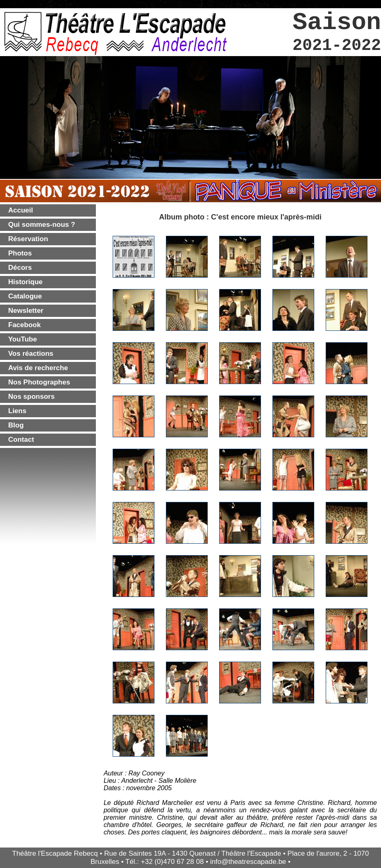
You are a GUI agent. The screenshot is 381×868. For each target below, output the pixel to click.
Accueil (20, 210)
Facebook (24, 325)
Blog (16, 425)
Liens (17, 411)
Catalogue (25, 296)
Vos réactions (31, 354)
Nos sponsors (31, 397)
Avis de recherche (38, 368)
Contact (21, 440)
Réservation (28, 239)
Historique (25, 282)
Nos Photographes (39, 382)
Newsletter (26, 311)
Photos (20, 253)
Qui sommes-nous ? (42, 225)
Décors (20, 268)
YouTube (23, 339)
